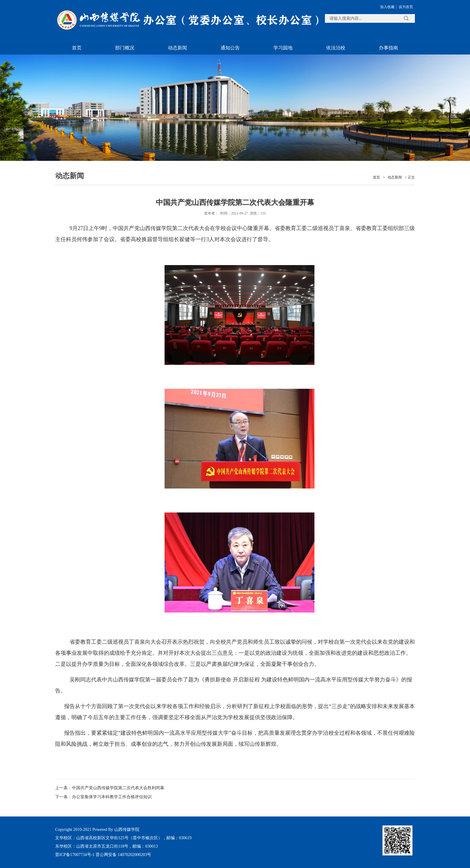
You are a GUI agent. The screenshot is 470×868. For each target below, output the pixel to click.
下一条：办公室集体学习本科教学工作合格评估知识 (103, 797)
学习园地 (283, 48)
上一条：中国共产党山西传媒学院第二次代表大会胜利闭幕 (110, 788)
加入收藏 (387, 7)
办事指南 (388, 48)
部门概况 (125, 48)
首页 (77, 48)
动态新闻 (177, 48)
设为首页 (406, 7)
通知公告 (230, 48)
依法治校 (336, 48)
